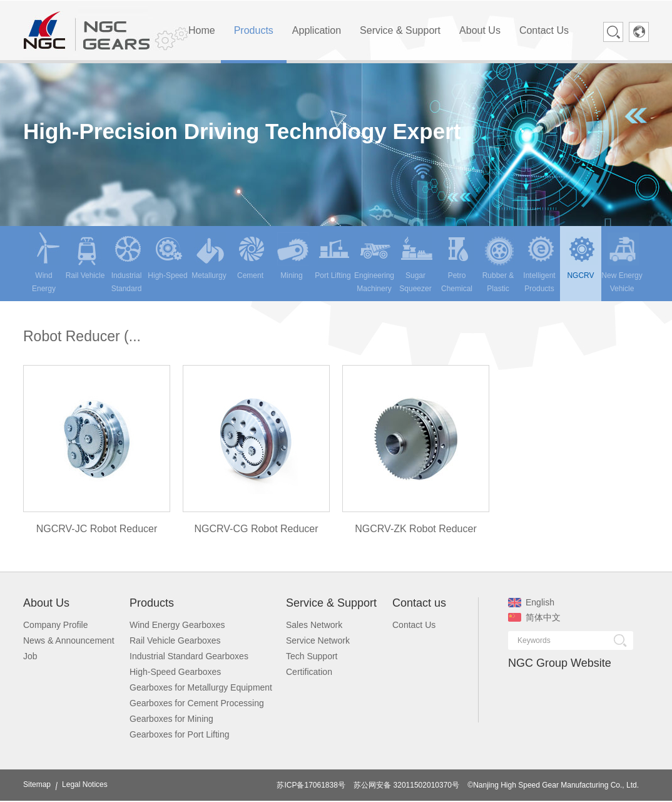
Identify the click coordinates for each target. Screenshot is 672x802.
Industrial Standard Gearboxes (189, 656)
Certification (309, 672)
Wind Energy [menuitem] (45, 263)
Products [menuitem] (254, 30)
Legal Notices (85, 784)
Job (30, 656)
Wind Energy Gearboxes (177, 625)
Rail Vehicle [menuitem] (85, 256)
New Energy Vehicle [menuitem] (622, 263)
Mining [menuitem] (293, 256)
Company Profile (56, 625)
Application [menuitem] (317, 30)
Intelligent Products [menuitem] (540, 263)
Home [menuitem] (202, 30)
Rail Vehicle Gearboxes (175, 640)
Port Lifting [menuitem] (333, 256)
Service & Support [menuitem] (400, 30)
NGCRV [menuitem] (582, 256)
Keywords (534, 640)
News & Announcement (69, 640)
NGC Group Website (560, 663)
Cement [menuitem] (252, 256)
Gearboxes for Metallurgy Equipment (201, 687)
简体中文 (534, 617)
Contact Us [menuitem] (544, 30)
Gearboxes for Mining (171, 719)
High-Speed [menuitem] (167, 256)
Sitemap (37, 784)
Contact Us (414, 625)
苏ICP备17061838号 (311, 785)
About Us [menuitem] (480, 30)
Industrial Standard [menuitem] (127, 263)
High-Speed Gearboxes (175, 672)
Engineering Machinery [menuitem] (374, 263)
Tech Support (312, 656)
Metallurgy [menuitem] (209, 256)
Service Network (318, 640)
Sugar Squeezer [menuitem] (416, 263)
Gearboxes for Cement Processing (197, 703)
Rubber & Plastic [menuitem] (499, 263)
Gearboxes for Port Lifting (180, 734)
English (531, 602)
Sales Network (314, 625)
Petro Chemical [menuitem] (457, 263)
